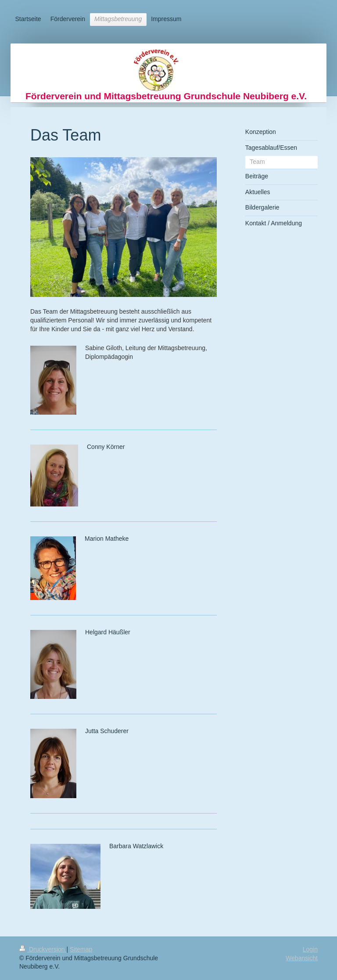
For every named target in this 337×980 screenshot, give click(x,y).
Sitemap (81, 949)
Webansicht (302, 958)
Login (310, 949)
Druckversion (43, 949)
